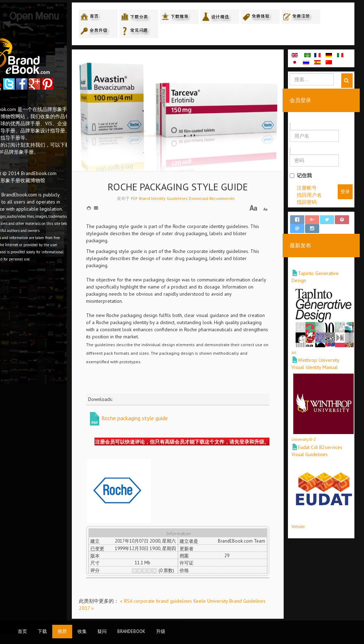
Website (306, 521)
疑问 (102, 631)
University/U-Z (312, 434)
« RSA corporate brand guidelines (189, 599)
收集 (82, 631)
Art (302, 347)
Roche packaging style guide (167, 405)
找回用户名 (317, 196)
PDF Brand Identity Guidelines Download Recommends (203, 185)
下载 (42, 631)
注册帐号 (315, 189)
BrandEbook (131, 631)
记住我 (309, 176)
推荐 (62, 631)
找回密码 (315, 203)
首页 (22, 631)
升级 (161, 631)
